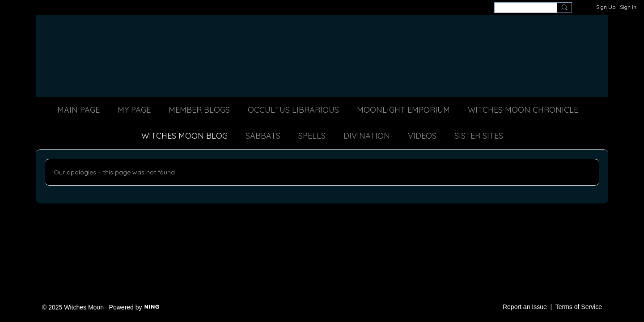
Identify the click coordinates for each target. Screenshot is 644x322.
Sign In (628, 7)
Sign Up (606, 7)
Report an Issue (525, 307)
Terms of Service (579, 307)
